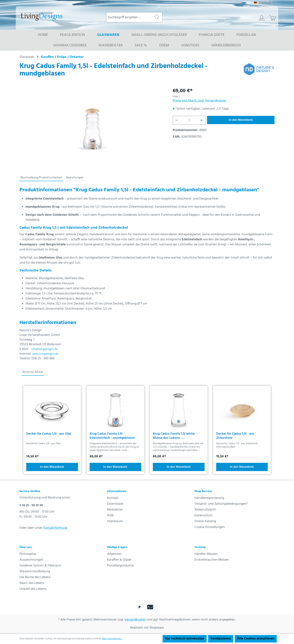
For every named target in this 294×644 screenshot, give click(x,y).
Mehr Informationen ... (112, 639)
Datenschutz (204, 515)
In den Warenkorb (241, 120)
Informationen (117, 491)
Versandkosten (135, 620)
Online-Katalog (205, 521)
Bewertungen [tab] (75, 178)
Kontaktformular (55, 528)
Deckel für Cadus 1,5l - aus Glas (49, 434)
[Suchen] (157, 17)
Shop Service (203, 491)
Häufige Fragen (117, 547)
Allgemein (114, 554)
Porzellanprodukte (120, 566)
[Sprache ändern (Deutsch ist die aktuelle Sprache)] (264, 3)
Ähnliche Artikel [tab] (33, 372)
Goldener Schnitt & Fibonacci (40, 566)
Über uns (26, 547)
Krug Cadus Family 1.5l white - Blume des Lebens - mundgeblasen (175, 436)
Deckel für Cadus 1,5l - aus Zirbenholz (235, 436)
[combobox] (129, 17)
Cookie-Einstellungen (210, 527)
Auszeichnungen (31, 560)
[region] (92, 127)
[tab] (41, 178)
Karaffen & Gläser (119, 560)
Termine (200, 547)
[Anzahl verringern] (177, 120)
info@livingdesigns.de (44, 349)
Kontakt (113, 498)
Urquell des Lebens (33, 589)
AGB (110, 515)
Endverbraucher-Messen (212, 560)
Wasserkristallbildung (35, 571)
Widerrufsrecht (205, 510)
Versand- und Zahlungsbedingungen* (221, 504)
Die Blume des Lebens (35, 577)
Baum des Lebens (32, 583)
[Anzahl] (189, 120)
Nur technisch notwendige (185, 639)
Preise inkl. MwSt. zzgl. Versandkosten (199, 101)
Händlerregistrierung (209, 498)
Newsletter (115, 510)
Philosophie (28, 554)
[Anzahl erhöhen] (202, 120)
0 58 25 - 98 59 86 (31, 505)
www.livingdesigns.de (45, 354)
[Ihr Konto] (262, 18)
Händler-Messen (206, 554)
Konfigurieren (221, 639)
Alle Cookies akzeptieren (256, 639)
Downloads (115, 504)
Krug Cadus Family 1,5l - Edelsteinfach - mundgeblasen (112, 436)
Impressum (115, 521)
